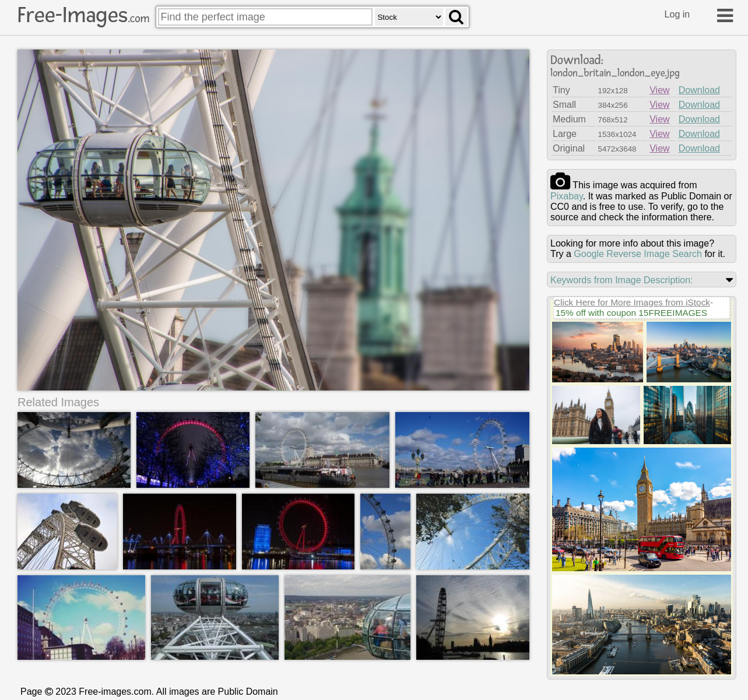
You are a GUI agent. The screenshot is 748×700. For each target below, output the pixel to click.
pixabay (567, 196)
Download (699, 90)
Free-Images (83, 15)
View (659, 90)
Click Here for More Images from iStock (632, 302)
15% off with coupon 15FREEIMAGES (631, 313)
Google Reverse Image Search (638, 254)
